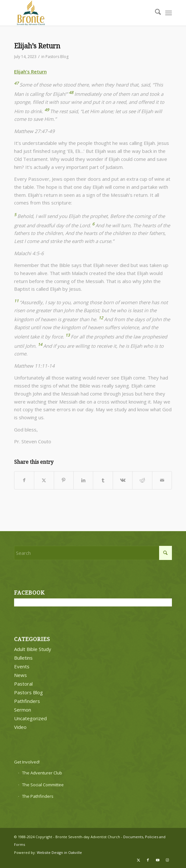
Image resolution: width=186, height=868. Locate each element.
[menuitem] (155, 13)
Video (20, 727)
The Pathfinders (38, 796)
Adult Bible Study (33, 649)
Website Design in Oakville (59, 852)
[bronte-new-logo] (77, 13)
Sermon (23, 710)
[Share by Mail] (162, 480)
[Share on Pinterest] (64, 480)
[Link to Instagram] (167, 860)
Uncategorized (30, 718)
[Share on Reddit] (142, 480)
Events (22, 666)
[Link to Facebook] (148, 860)
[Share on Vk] (123, 480)
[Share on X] (44, 480)
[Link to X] (138, 860)
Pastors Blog (57, 57)
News (20, 675)
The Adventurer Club (42, 773)
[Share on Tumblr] (103, 480)
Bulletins (23, 658)
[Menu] (169, 13)
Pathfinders (27, 701)
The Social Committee (43, 785)
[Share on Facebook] (24, 480)
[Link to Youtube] (158, 860)
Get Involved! (27, 762)
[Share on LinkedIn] (83, 480)
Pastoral (23, 684)
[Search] (155, 13)
